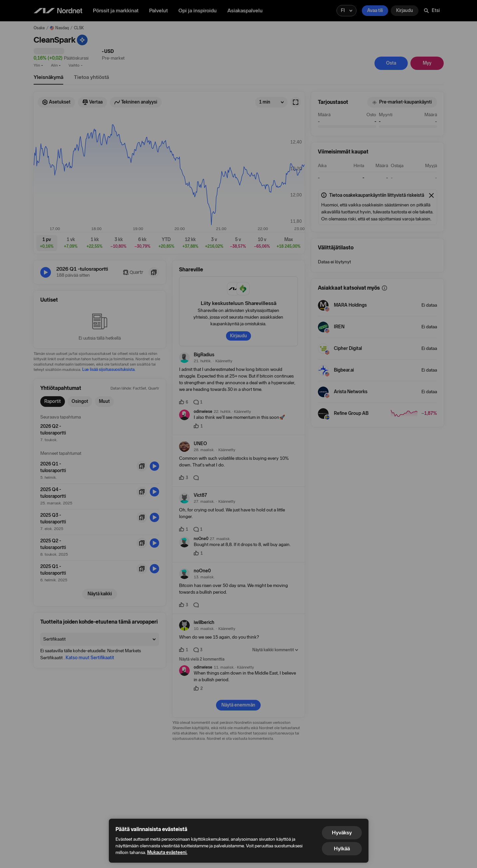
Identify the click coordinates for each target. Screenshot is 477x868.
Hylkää (342, 849)
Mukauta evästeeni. (167, 853)
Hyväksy (342, 833)
